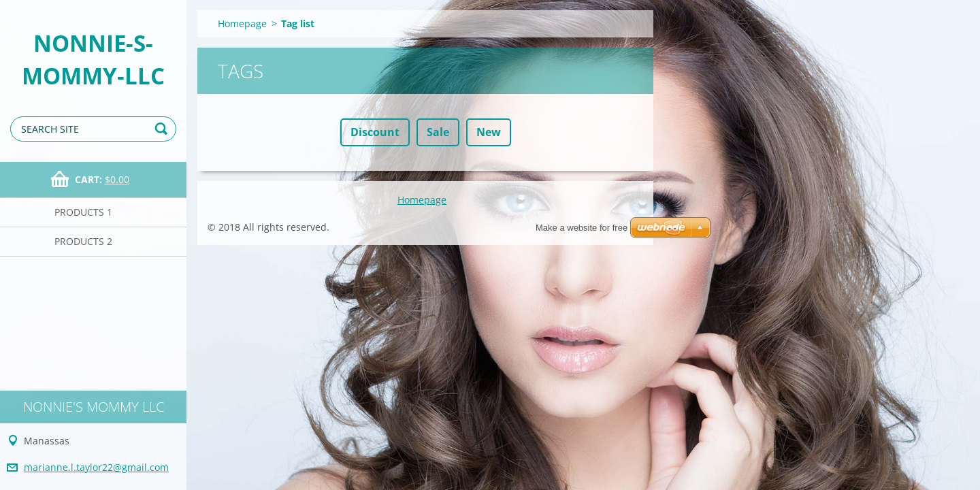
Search (163, 129)
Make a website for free (582, 228)
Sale (438, 132)
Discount (375, 132)
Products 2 (83, 241)
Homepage (242, 23)
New (489, 132)
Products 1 (83, 212)
